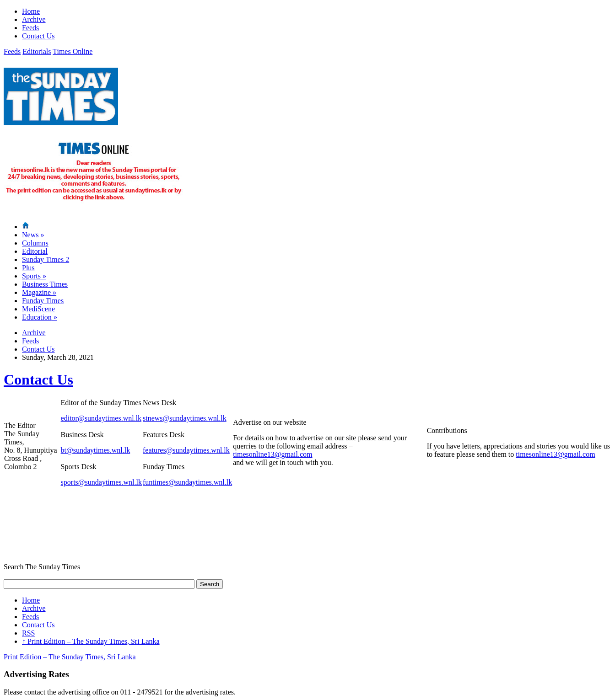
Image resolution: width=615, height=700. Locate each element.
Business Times (45, 284)
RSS (28, 633)
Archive (34, 19)
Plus (28, 268)
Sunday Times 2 (46, 259)
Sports (34, 276)
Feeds (30, 28)
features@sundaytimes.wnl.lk (186, 450)
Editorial (35, 251)
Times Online (73, 51)
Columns (35, 243)
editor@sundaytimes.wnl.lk (101, 418)
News (33, 235)
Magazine (39, 292)
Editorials (37, 51)
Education (40, 317)
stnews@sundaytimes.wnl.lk (185, 418)
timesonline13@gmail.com (272, 454)
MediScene (38, 309)
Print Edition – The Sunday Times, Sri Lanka (91, 641)
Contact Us (38, 36)
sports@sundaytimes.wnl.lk (101, 482)
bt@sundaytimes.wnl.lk (96, 450)
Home (31, 11)
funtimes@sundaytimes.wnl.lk (187, 482)
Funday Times (43, 301)
